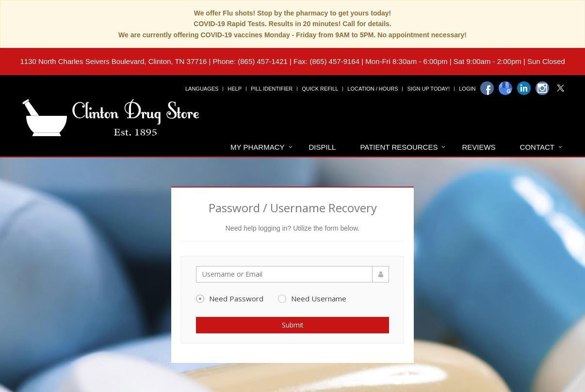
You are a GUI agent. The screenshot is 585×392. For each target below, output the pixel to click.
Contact (537, 147)
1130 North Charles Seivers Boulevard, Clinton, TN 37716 (113, 61)
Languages (202, 89)
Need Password (230, 298)
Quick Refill (320, 89)
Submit (293, 325)
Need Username (312, 298)
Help (235, 89)
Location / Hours (373, 89)
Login (467, 89)
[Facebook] (487, 88)
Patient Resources (399, 147)
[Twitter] (561, 88)
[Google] (505, 88)
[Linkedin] (524, 88)
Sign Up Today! (428, 89)
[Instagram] (542, 88)
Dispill (323, 147)
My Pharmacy (257, 147)
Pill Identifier (272, 89)
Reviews (479, 147)
